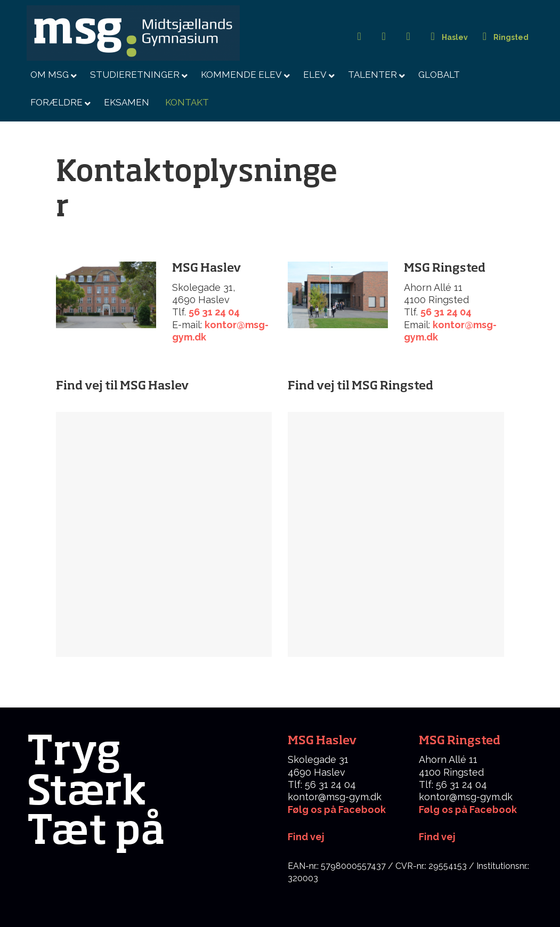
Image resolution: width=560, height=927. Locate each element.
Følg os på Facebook (337, 810)
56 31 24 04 (214, 312)
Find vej (437, 837)
